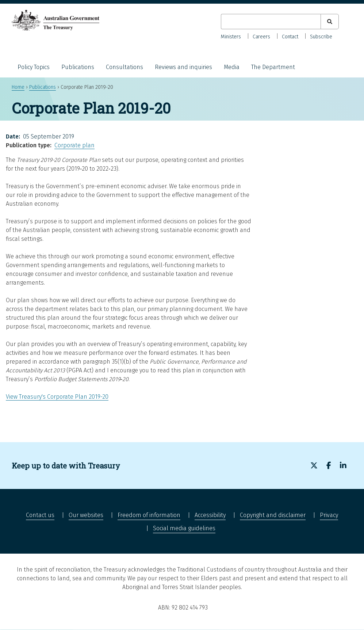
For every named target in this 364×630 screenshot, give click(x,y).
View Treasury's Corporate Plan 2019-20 (57, 397)
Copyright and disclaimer (273, 515)
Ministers (231, 37)
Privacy (329, 515)
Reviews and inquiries (183, 67)
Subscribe (321, 37)
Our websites (86, 515)
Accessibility (210, 515)
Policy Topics (34, 67)
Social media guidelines (184, 528)
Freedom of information (149, 515)
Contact (290, 37)
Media (232, 67)
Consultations (124, 67)
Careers (261, 37)
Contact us (40, 515)
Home (18, 87)
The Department (273, 67)
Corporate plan (74, 145)
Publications (78, 67)
